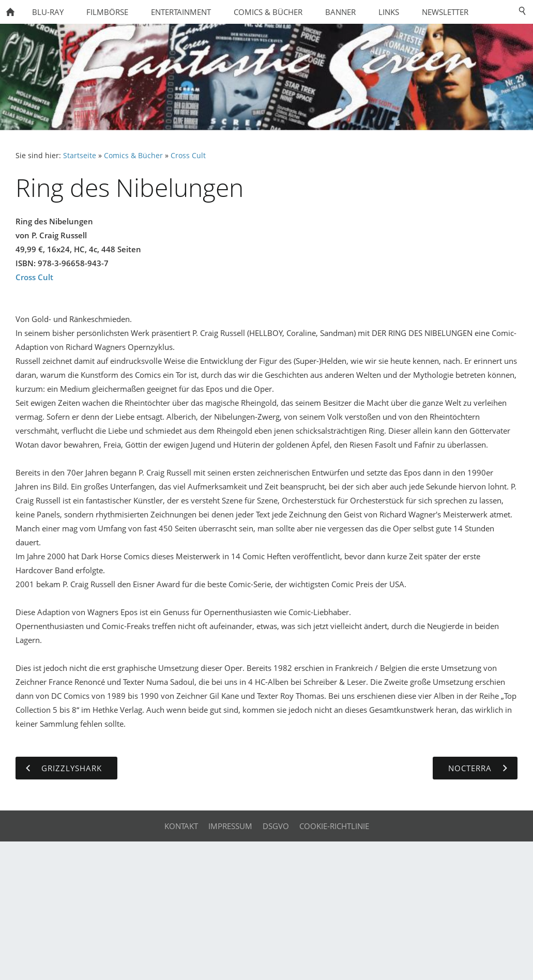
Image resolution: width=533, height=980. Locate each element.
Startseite (80, 156)
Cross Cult (188, 156)
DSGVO (276, 826)
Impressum (230, 826)
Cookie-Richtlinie (334, 826)
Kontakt (181, 826)
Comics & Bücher (133, 156)
